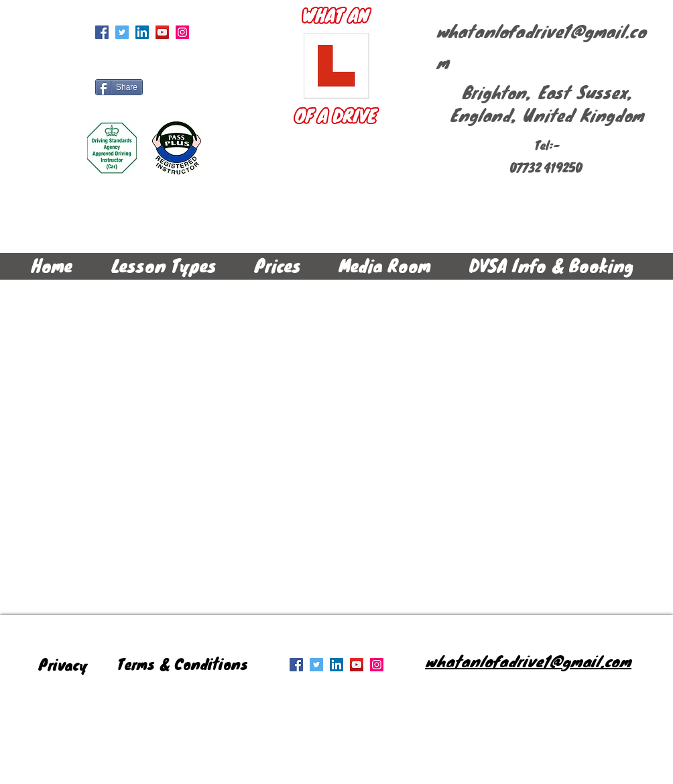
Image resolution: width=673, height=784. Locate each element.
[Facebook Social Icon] (102, 32)
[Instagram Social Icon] (182, 32)
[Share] (119, 87)
